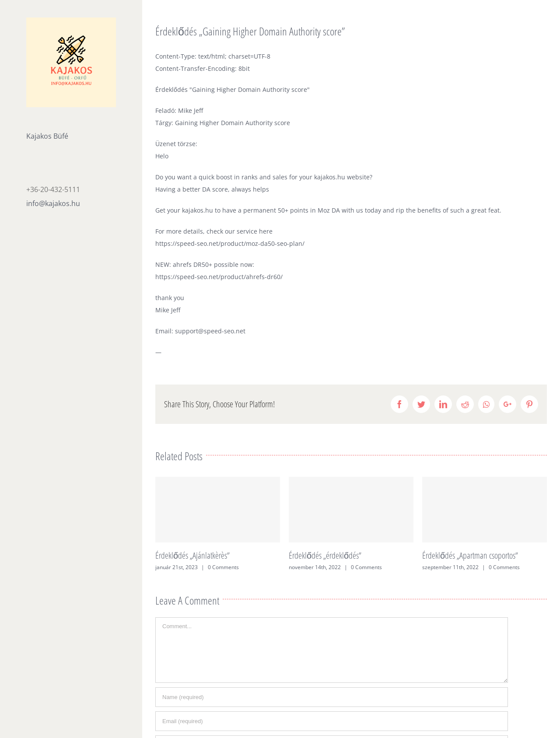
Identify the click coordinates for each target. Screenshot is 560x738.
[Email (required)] (332, 721)
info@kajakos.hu (53, 203)
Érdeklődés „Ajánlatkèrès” (192, 555)
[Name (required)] (332, 697)
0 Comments (223, 567)
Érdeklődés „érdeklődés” (325, 555)
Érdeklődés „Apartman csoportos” (470, 555)
